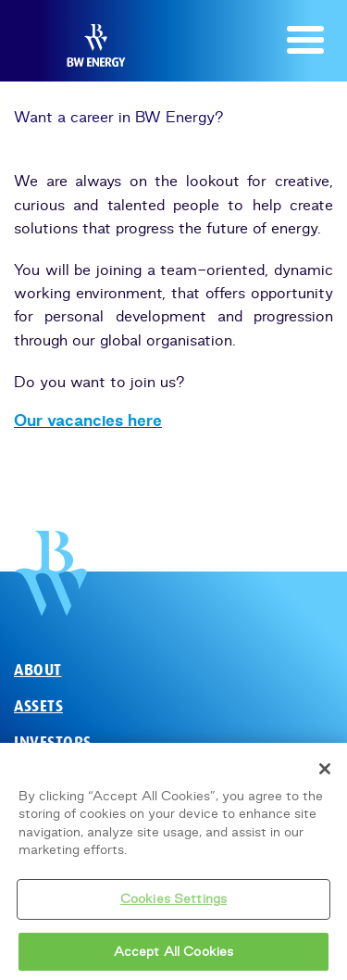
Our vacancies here (88, 421)
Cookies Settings (173, 903)
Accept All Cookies (173, 956)
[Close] (325, 773)
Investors (53, 742)
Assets (38, 706)
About (38, 670)
